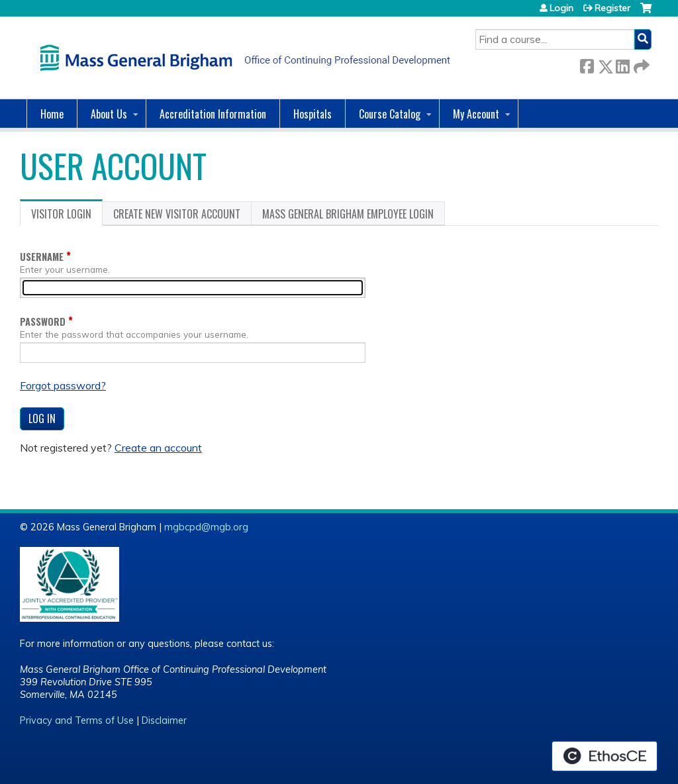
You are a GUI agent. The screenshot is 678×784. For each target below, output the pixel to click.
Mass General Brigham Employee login (348, 214)
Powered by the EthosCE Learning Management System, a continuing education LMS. (605, 756)
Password (43, 321)
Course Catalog (390, 114)
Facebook (587, 64)
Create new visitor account (177, 214)
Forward (640, 64)
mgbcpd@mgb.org (206, 527)
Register (612, 8)
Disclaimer (164, 720)
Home (52, 114)
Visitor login (67, 216)
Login (561, 8)
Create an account (158, 448)
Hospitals (313, 114)
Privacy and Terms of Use (77, 720)
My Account (476, 114)
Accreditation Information (213, 114)
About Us (109, 114)
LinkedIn (622, 64)
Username (42, 257)
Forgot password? (63, 385)
